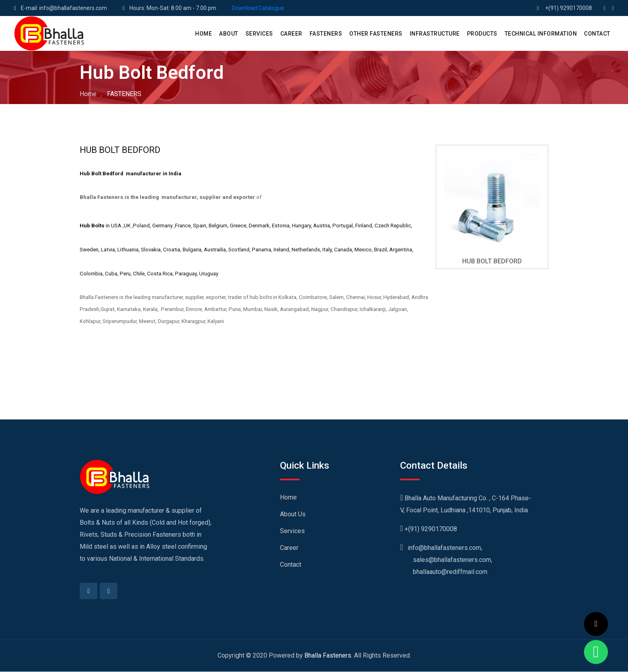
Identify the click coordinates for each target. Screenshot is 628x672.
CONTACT (597, 34)
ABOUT (229, 34)
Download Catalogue (258, 8)
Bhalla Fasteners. (328, 656)
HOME (203, 34)
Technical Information (541, 34)
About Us (293, 514)
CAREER (291, 34)
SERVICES (259, 34)
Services (292, 531)
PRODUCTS (482, 34)
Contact (291, 565)
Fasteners (326, 34)
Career (289, 548)
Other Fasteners (376, 34)
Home (88, 94)
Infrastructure (435, 34)
